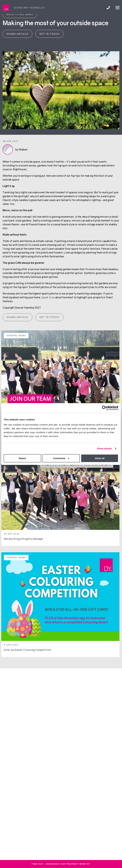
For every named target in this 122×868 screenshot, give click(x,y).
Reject (22, 458)
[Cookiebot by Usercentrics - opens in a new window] (104, 408)
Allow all (100, 458)
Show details (104, 448)
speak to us (48, 297)
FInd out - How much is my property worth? (61, 864)
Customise (61, 458)
